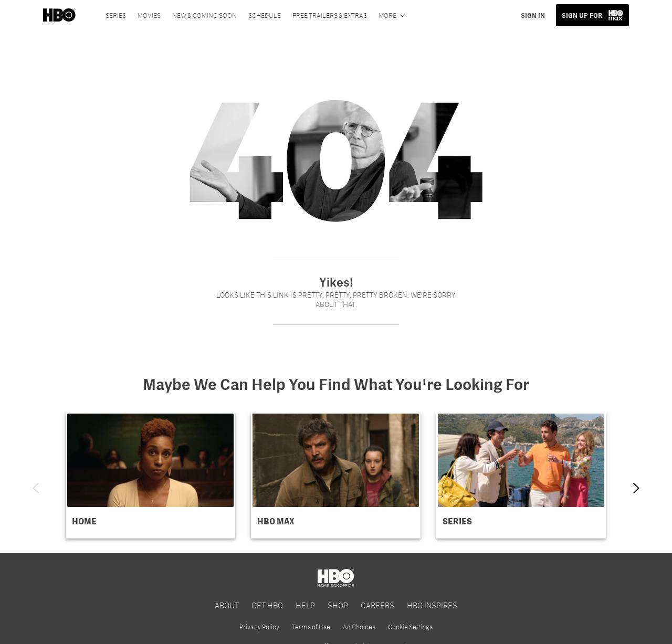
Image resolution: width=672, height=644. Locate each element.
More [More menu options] (387, 15)
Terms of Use (311, 627)
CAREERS (377, 605)
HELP (305, 605)
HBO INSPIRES (432, 605)
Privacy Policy (259, 627)
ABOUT (227, 605)
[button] (150, 475)
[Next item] (636, 488)
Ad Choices (359, 627)
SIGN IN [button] (533, 15)
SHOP (338, 605)
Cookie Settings (410, 627)
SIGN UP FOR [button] (582, 15)
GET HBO (267, 605)
